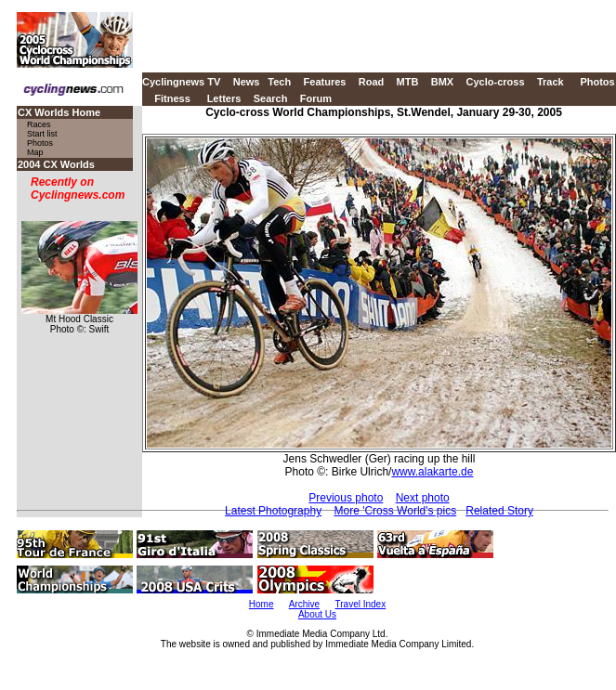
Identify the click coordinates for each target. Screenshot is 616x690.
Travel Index (361, 604)
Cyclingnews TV (181, 82)
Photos (597, 82)
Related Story (499, 511)
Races (39, 124)
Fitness (172, 98)
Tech (279, 82)
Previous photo (346, 498)
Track (550, 82)
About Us (317, 614)
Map (35, 152)
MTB (408, 82)
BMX (442, 82)
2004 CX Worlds (56, 164)
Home (262, 604)
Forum (316, 98)
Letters (224, 98)
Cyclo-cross (496, 82)
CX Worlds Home (59, 112)
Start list (42, 134)
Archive (304, 604)
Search (271, 98)
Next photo (423, 498)
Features (325, 82)
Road (372, 82)
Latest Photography (273, 511)
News (247, 82)
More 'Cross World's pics (395, 511)
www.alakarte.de (432, 472)
